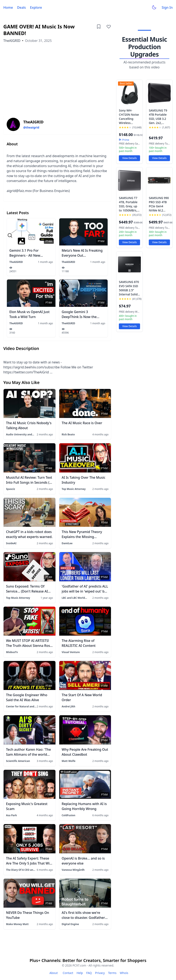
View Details (129, 158)
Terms (112, 973)
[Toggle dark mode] (154, 7)
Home (8, 7)
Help (80, 973)
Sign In (167, 7)
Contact (68, 973)
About (54, 973)
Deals (21, 7)
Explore (36, 7)
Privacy (100, 973)
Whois (124, 973)
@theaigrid (31, 127)
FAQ (89, 973)
